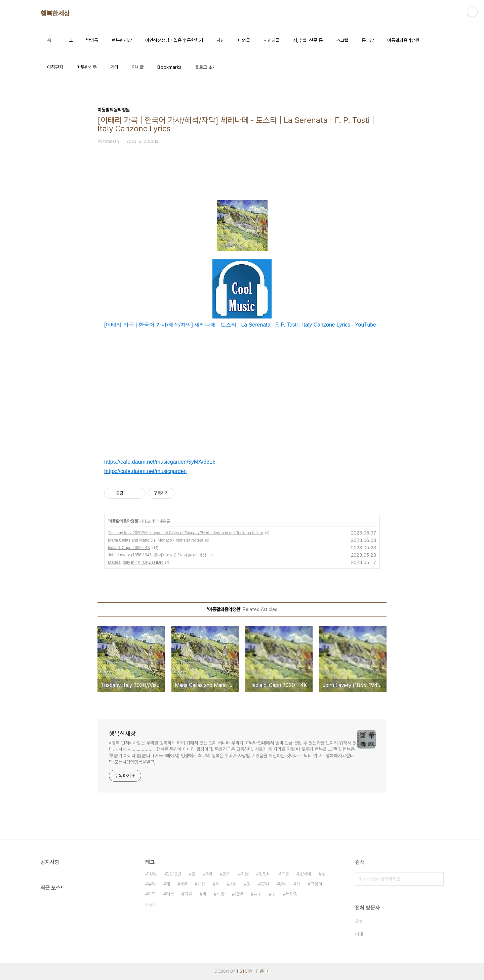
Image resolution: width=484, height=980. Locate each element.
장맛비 (265, 874)
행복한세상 (55, 13)
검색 (437, 879)
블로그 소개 (206, 67)
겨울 (245, 874)
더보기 (150, 905)
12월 (239, 894)
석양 (220, 894)
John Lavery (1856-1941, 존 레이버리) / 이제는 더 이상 (157, 555)
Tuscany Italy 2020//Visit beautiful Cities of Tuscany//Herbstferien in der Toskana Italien (185, 533)
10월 (152, 874)
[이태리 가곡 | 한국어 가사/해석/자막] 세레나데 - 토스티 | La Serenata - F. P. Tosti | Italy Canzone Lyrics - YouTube (240, 325)
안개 (227, 874)
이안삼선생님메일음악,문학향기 (174, 40)
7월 (233, 884)
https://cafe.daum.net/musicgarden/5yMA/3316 (160, 462)
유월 (152, 884)
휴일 (265, 884)
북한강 (292, 894)
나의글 (244, 40)
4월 (184, 884)
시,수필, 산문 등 (308, 40)
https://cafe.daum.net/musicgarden (145, 471)
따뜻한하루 (87, 67)
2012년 (174, 874)
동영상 (368, 40)
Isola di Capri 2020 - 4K (129, 548)
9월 (209, 874)
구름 (285, 874)
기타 (114, 67)
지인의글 (272, 40)
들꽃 (257, 894)
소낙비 (305, 874)
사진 (220, 40)
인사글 (138, 67)
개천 (201, 884)
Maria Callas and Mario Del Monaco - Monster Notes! (155, 540)
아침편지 (55, 67)
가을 (188, 894)
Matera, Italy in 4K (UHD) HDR (135, 562)
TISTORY (244, 971)
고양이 (316, 884)
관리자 (265, 971)
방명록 (92, 40)
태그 (69, 40)
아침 (152, 894)
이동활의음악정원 (403, 40)
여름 (170, 894)
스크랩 (342, 40)
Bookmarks (169, 67)
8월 (283, 884)
